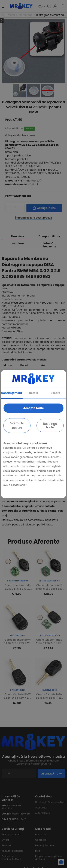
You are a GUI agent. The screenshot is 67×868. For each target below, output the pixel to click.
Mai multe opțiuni (17, 425)
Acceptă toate (34, 408)
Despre (55, 393)
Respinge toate (50, 426)
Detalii (33, 393)
